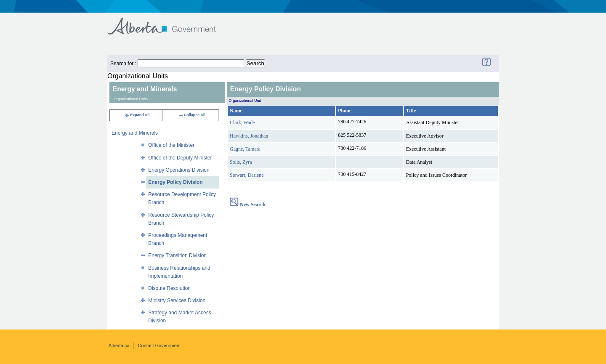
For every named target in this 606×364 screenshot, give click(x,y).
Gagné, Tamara (245, 149)
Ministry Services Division (177, 300)
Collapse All (192, 115)
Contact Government (159, 345)
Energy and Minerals (135, 133)
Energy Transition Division (177, 255)
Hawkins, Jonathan (249, 136)
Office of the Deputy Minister (180, 158)
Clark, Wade (242, 122)
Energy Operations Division (179, 170)
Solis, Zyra (241, 162)
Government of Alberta (169, 22)
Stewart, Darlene (247, 175)
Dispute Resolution (169, 288)
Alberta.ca (119, 345)
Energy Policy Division (175, 182)
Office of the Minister (171, 145)
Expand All (137, 115)
